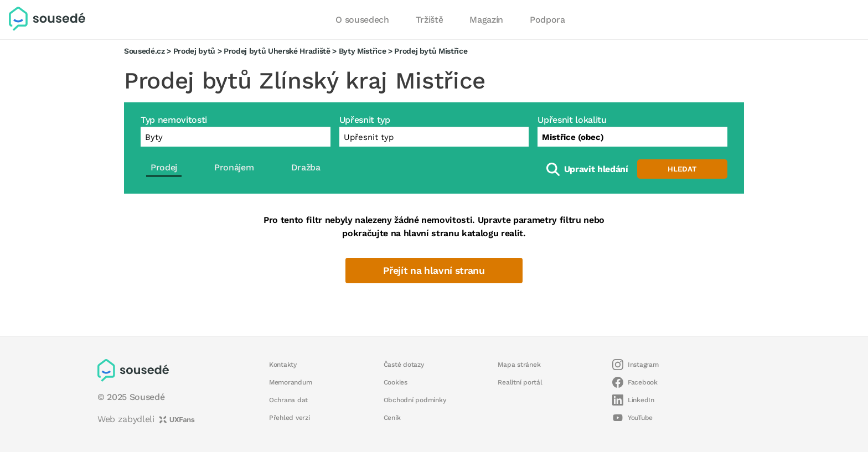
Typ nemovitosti (174, 120)
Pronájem (234, 167)
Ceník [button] (392, 418)
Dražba (306, 167)
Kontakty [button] (283, 365)
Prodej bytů (194, 51)
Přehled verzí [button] (290, 418)
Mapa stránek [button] (519, 365)
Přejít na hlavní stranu (434, 271)
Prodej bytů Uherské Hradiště (277, 51)
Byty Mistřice (363, 51)
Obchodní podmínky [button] (415, 400)
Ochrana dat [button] (288, 400)
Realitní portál (520, 382)
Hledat (682, 169)
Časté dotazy (404, 365)
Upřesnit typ (365, 120)
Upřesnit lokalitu (572, 120)
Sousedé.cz (144, 51)
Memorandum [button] (290, 382)
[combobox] (632, 137)
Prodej (164, 167)
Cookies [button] (396, 382)
